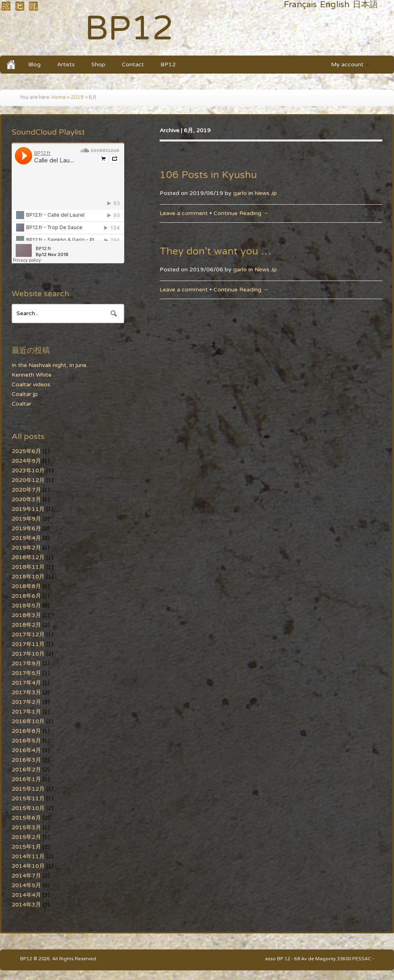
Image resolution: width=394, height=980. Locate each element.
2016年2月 (26, 770)
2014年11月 (28, 856)
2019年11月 (28, 509)
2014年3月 (26, 905)
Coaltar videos (31, 384)
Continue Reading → (241, 213)
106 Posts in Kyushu (208, 175)
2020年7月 (26, 490)
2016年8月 (26, 731)
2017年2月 (26, 702)
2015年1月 (26, 847)
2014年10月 (28, 866)
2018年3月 (26, 615)
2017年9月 (26, 663)
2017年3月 (26, 692)
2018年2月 (26, 625)
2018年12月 (28, 557)
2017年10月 (28, 654)
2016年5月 (26, 741)
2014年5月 (26, 885)
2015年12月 (28, 789)
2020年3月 (26, 499)
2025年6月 (26, 451)
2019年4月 (26, 538)
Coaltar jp (25, 394)
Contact (133, 65)
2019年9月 (26, 519)
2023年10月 (28, 471)
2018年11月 (28, 567)
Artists (66, 65)
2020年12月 (28, 480)
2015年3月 (26, 827)
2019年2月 (26, 548)
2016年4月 (26, 750)
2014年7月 (26, 876)
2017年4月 (26, 683)
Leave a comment (184, 213)
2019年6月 (26, 528)
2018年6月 (26, 596)
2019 (77, 97)
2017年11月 (28, 644)
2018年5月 (26, 606)
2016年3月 (26, 760)
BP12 (129, 29)
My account (347, 66)
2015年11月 (28, 799)
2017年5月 (26, 673)
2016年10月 (28, 721)
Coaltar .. (24, 404)
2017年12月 (28, 635)
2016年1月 (26, 779)
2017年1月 (26, 712)
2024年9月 (26, 461)
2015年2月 (26, 837)
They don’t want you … (215, 251)
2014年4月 (26, 895)
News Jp (266, 193)
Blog (34, 65)
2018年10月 (28, 577)
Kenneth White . (33, 375)
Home (58, 97)
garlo (240, 193)
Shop (98, 65)
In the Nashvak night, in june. (50, 365)
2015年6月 (26, 818)
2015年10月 (28, 808)
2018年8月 (26, 586)
